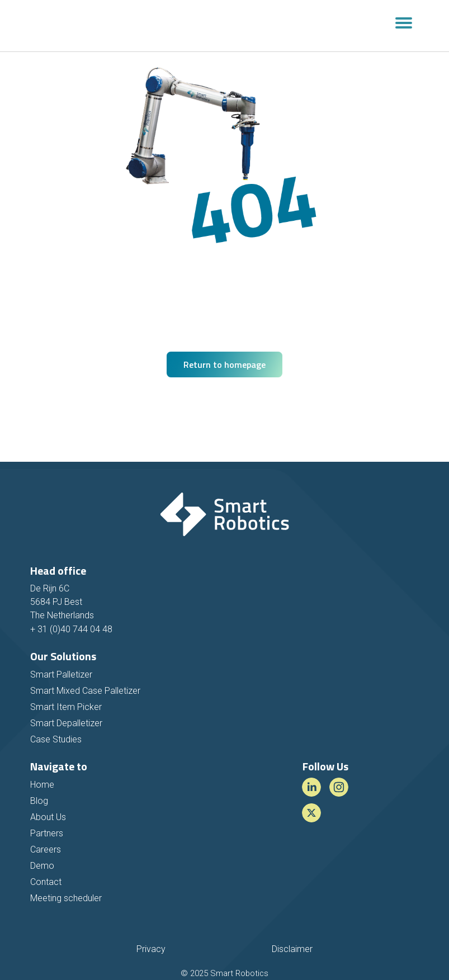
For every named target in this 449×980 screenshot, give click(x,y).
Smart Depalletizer (66, 723)
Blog (39, 801)
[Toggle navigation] (404, 26)
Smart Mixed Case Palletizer (85, 691)
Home (42, 785)
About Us (48, 817)
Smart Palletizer (61, 674)
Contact (46, 882)
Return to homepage (224, 364)
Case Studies (56, 739)
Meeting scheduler (66, 898)
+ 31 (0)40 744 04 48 (71, 629)
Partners (47, 833)
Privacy (151, 949)
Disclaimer (292, 949)
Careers (46, 849)
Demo (42, 866)
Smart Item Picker (66, 707)
